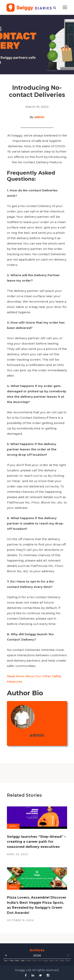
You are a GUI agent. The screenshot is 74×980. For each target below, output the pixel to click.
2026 (37, 955)
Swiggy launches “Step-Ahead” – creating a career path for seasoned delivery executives (36, 842)
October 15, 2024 (20, 920)
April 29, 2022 (17, 854)
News (13, 826)
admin (39, 117)
